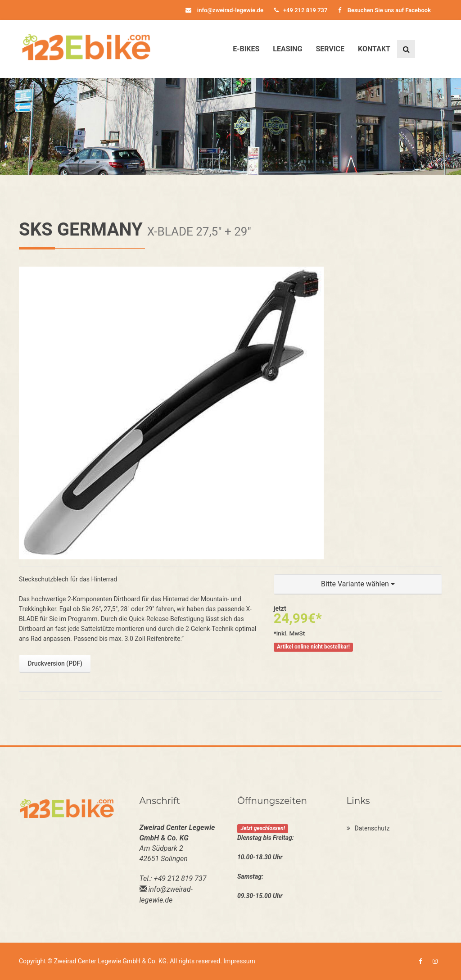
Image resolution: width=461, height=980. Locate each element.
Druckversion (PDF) (55, 663)
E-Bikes (246, 49)
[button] (358, 584)
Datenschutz (368, 828)
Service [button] (330, 49)
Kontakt (374, 49)
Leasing (287, 49)
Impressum (239, 961)
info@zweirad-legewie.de (224, 10)
